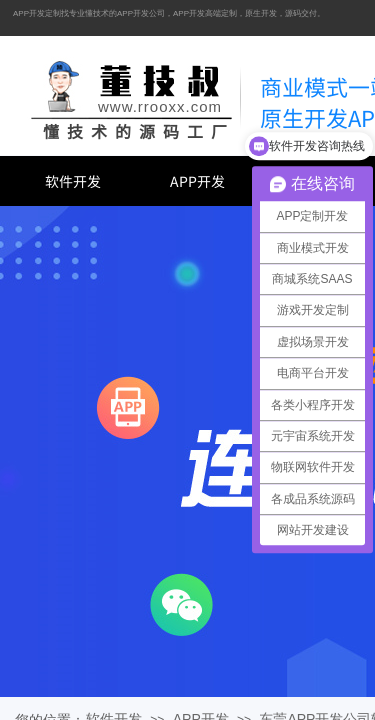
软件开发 (73, 181)
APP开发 (197, 181)
